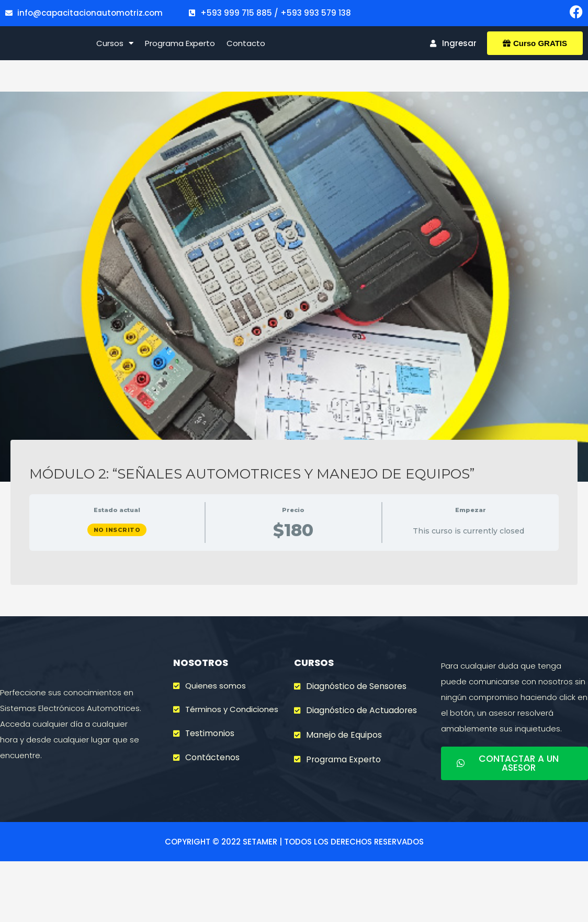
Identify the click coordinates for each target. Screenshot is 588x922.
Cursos (115, 46)
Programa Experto (180, 46)
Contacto (246, 46)
